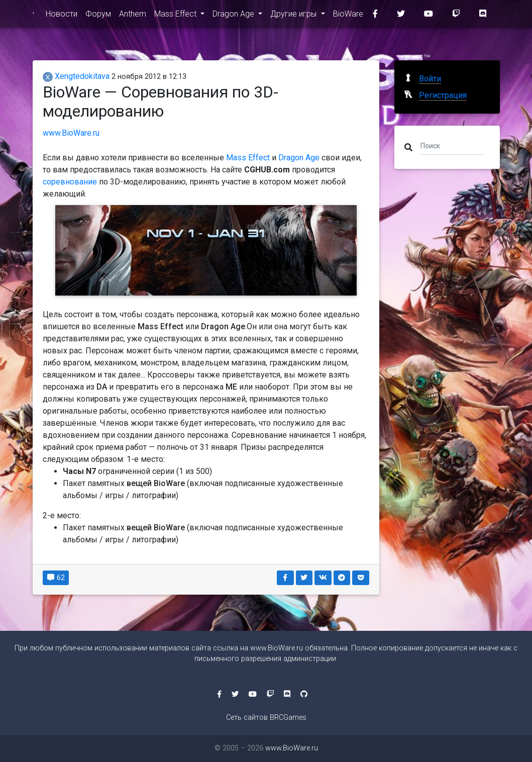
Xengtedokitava (76, 76)
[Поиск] (453, 145)
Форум (98, 16)
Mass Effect (176, 16)
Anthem (133, 16)
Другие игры (294, 16)
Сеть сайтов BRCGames (266, 718)
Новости (62, 16)
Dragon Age (234, 16)
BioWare (348, 16)
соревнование (70, 182)
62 (56, 578)
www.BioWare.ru (33, 16)
